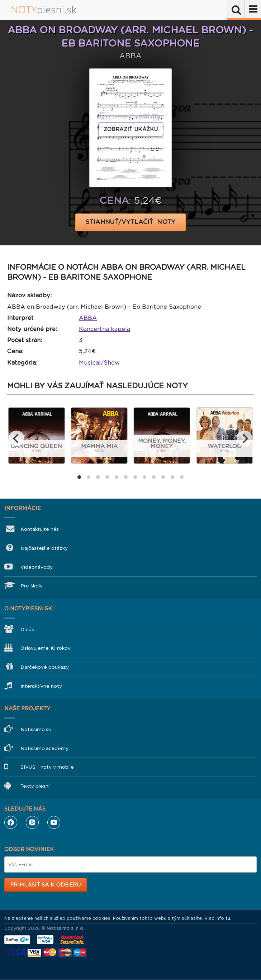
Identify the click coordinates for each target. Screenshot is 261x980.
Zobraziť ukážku (131, 129)
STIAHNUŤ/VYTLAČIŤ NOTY (131, 222)
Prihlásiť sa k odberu (45, 885)
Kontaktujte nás (40, 529)
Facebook (11, 822)
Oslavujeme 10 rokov (46, 648)
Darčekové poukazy (45, 667)
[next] (245, 438)
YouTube (54, 822)
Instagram (32, 822)
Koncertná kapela (105, 329)
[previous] (16, 438)
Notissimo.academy (44, 748)
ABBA (88, 318)
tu (228, 918)
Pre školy (32, 586)
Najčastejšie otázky (44, 548)
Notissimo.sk (36, 729)
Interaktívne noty (41, 686)
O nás (27, 630)
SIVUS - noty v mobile (47, 767)
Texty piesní (35, 786)
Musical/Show (99, 363)
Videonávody (37, 567)
